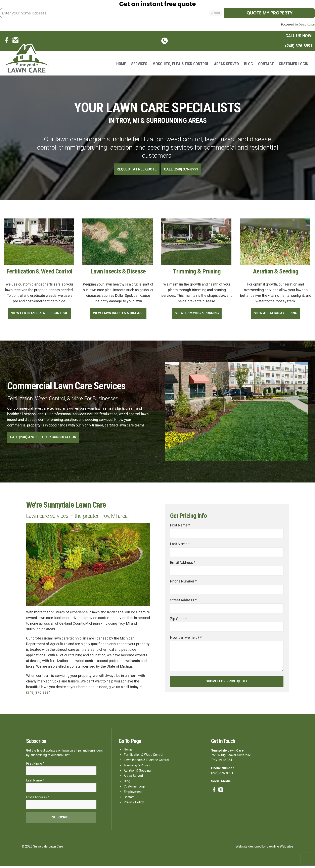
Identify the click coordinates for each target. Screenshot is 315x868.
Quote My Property (269, 13)
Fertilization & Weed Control (143, 756)
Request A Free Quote (136, 169)
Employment (133, 793)
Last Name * (180, 544)
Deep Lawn (307, 24)
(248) (31, 693)
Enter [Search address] (216, 13)
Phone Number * (183, 582)
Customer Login (294, 64)
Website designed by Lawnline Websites (265, 848)
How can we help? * (186, 639)
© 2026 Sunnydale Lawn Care (42, 848)
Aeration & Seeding (137, 772)
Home (121, 64)
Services (139, 64)
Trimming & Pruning (138, 767)
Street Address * (183, 601)
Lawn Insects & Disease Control (146, 761)
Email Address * (183, 563)
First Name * (180, 526)
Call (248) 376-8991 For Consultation (44, 438)
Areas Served (227, 64)
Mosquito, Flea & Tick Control (181, 64)
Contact (266, 64)
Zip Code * (178, 620)
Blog (249, 64)
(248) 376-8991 (237, 41)
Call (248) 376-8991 (182, 169)
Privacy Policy (134, 804)
